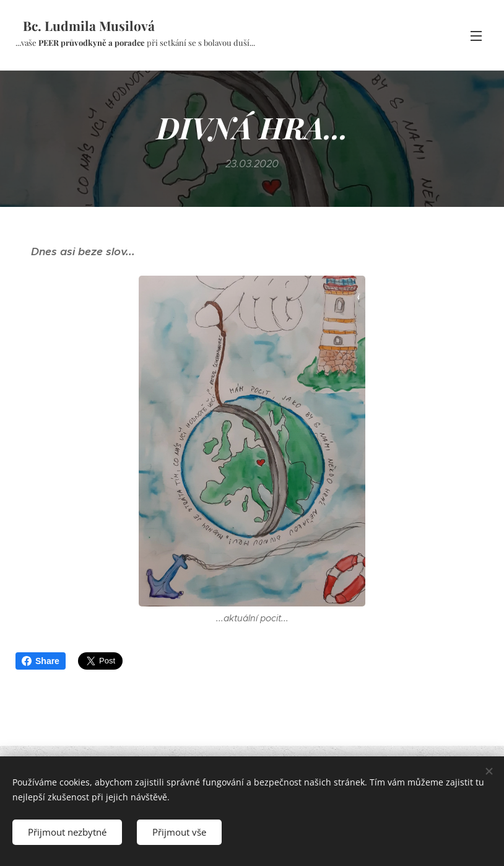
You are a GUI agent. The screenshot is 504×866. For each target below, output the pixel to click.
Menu (476, 36)
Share (41, 661)
